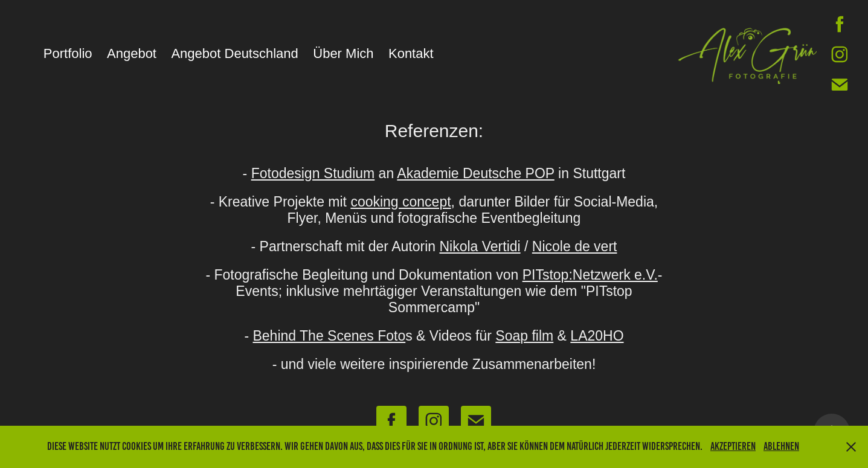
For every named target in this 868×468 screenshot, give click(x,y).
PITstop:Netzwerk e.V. (590, 275)
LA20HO (597, 336)
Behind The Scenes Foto (329, 336)
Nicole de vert (575, 246)
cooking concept (400, 202)
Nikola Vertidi (480, 246)
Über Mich (343, 53)
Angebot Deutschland (234, 53)
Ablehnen (781, 446)
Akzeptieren (733, 446)
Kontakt (411, 53)
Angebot (132, 53)
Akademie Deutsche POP (475, 173)
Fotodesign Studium (313, 173)
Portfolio (68, 53)
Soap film (524, 336)
